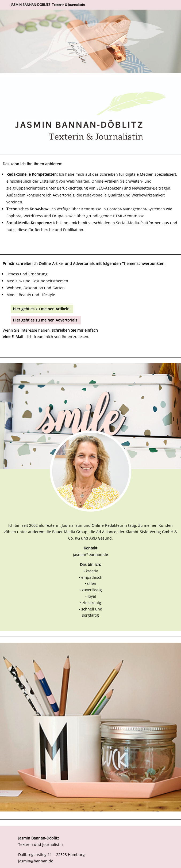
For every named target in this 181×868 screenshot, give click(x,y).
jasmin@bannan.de (90, 554)
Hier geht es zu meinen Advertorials (45, 320)
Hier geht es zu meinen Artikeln (41, 309)
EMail (17, 337)
